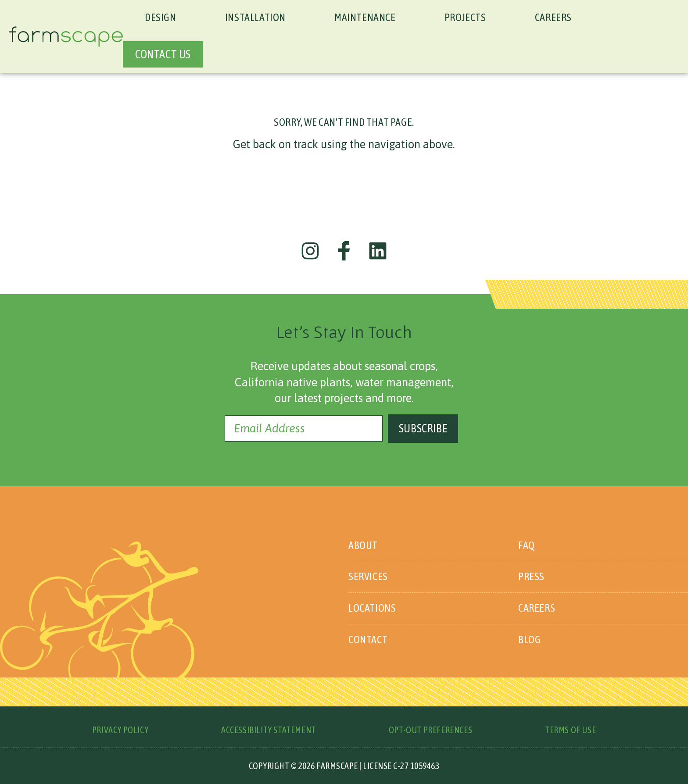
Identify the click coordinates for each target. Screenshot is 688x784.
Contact (368, 640)
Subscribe (423, 428)
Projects (465, 17)
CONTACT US (163, 54)
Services (368, 576)
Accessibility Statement (269, 730)
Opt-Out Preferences (430, 730)
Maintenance (365, 17)
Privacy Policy (120, 730)
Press (531, 576)
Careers (553, 17)
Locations (372, 608)
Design (161, 17)
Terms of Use (570, 730)
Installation (255, 17)
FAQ (527, 545)
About (363, 545)
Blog (529, 640)
